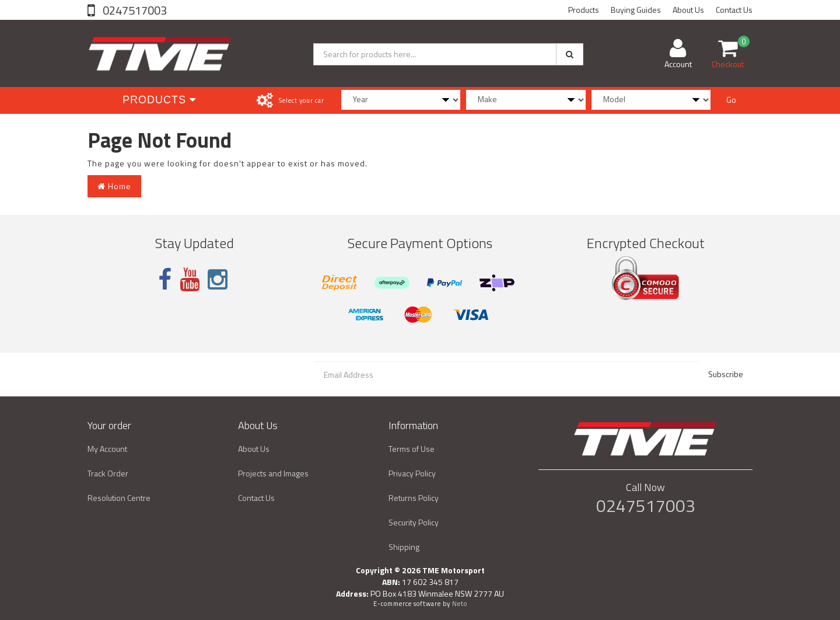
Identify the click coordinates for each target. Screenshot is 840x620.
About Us (688, 10)
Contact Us (734, 10)
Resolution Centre (119, 498)
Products (584, 10)
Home (114, 186)
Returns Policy (414, 498)
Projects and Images (273, 473)
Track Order (108, 473)
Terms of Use (412, 449)
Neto (460, 604)
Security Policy (414, 522)
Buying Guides (636, 10)
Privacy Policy (412, 473)
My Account (107, 449)
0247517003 (134, 10)
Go (731, 100)
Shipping (404, 547)
